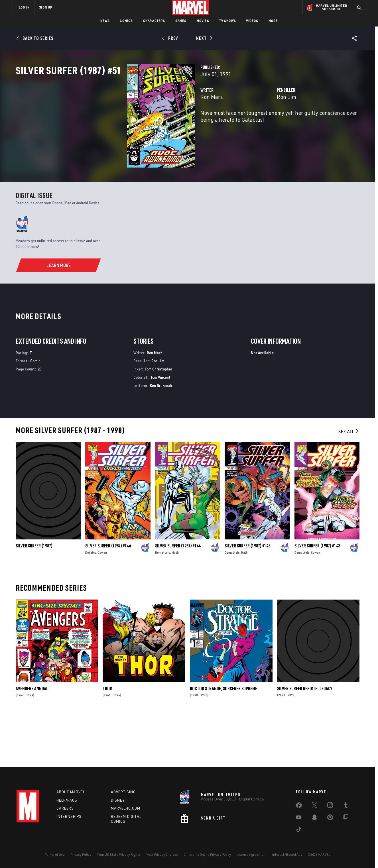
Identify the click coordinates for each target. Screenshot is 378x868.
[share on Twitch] (346, 818)
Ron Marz (134, 122)
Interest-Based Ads (287, 854)
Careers (65, 808)
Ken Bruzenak (161, 435)
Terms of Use (55, 854)
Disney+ (119, 800)
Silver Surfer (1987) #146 (108, 596)
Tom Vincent (160, 427)
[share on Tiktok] (299, 830)
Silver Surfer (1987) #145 (247, 596)
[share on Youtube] (299, 818)
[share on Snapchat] (314, 818)
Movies (203, 21)
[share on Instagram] (330, 806)
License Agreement (252, 854)
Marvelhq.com (126, 808)
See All (349, 481)
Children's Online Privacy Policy (207, 854)
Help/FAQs (67, 800)
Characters (154, 21)
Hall (244, 602)
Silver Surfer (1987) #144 (178, 596)
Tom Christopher (158, 418)
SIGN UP (46, 7)
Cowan (102, 602)
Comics (126, 21)
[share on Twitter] (314, 806)
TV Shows (228, 21)
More (273, 21)
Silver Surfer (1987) (34, 596)
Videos (252, 21)
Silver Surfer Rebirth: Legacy (305, 738)
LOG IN (24, 7)
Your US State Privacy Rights (119, 854)
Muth (175, 602)
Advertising (123, 792)
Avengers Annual (32, 738)
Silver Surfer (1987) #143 (317, 596)
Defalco (91, 602)
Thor (107, 738)
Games (181, 21)
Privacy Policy (81, 854)
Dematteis (163, 602)
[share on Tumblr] (346, 806)
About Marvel (71, 792)
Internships (69, 816)
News (105, 21)
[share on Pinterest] (330, 818)
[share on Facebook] (299, 806)
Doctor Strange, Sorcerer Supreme (223, 738)
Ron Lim (247, 122)
